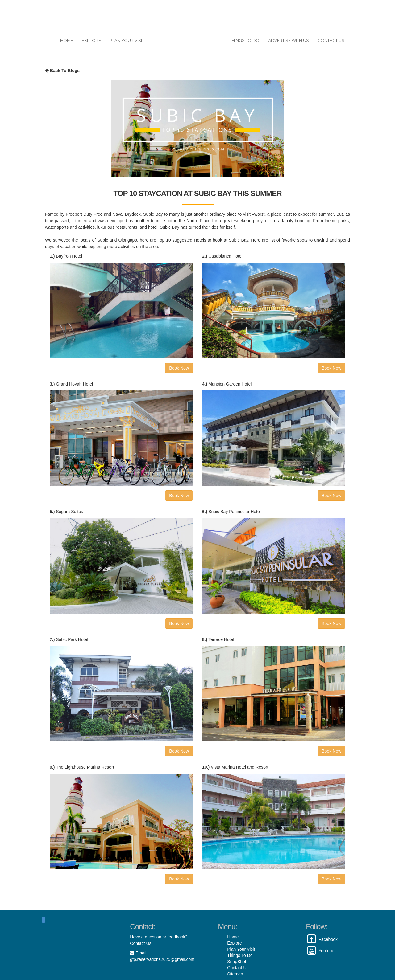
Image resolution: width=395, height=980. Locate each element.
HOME (67, 40)
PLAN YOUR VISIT (127, 40)
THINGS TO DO (245, 40)
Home (233, 937)
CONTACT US (331, 40)
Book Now (179, 368)
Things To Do (240, 955)
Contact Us (238, 968)
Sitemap (235, 974)
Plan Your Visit (241, 949)
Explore (234, 943)
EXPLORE (91, 40)
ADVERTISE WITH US (289, 40)
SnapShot (237, 962)
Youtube (320, 951)
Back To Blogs (62, 71)
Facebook (322, 939)
